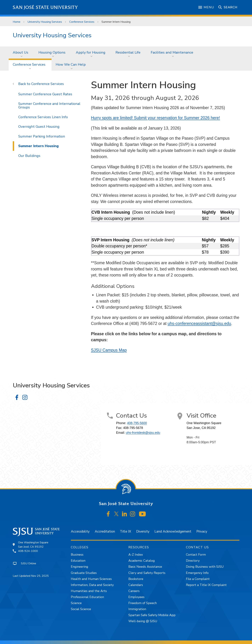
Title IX (125, 531)
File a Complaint (198, 579)
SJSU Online (29, 563)
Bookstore (136, 579)
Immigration (137, 609)
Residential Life (128, 52)
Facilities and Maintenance (172, 52)
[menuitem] (22, 53)
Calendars (136, 585)
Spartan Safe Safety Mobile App (152, 615)
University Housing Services (45, 22)
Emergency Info (197, 573)
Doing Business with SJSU (205, 567)
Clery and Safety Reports (147, 573)
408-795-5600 (137, 423)
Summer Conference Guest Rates (45, 94)
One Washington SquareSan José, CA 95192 (33, 545)
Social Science (81, 609)
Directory (193, 561)
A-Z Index (136, 555)
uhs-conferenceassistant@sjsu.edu (199, 324)
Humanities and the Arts (89, 591)
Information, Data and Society (92, 585)
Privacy (202, 531)
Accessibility (80, 531)
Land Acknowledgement (173, 531)
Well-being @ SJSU (143, 621)
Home (17, 22)
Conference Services (82, 22)
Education (78, 561)
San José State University (45, 7)
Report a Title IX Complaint (206, 585)
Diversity (143, 531)
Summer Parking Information (42, 136)
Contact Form (196, 555)
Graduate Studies (84, 573)
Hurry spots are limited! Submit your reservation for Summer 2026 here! (156, 118)
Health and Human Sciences (91, 579)
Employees (136, 597)
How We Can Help (71, 65)
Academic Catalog (142, 561)
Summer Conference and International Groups (49, 105)
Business (77, 555)
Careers (134, 591)
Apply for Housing (91, 52)
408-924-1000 (28, 551)
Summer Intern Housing (116, 22)
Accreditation (105, 531)
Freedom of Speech (143, 603)
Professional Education (87, 597)
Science (76, 603)
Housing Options (52, 52)
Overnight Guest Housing (39, 127)
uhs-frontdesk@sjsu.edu (143, 433)
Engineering (80, 567)
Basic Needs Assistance (145, 567)
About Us (21, 52)
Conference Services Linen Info (43, 117)
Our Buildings (29, 156)
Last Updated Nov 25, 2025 (31, 576)
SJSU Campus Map (109, 350)
